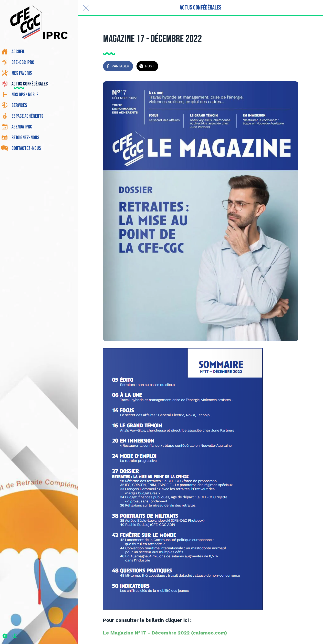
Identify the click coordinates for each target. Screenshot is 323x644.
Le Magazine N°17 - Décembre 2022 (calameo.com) (165, 633)
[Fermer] (86, 8)
